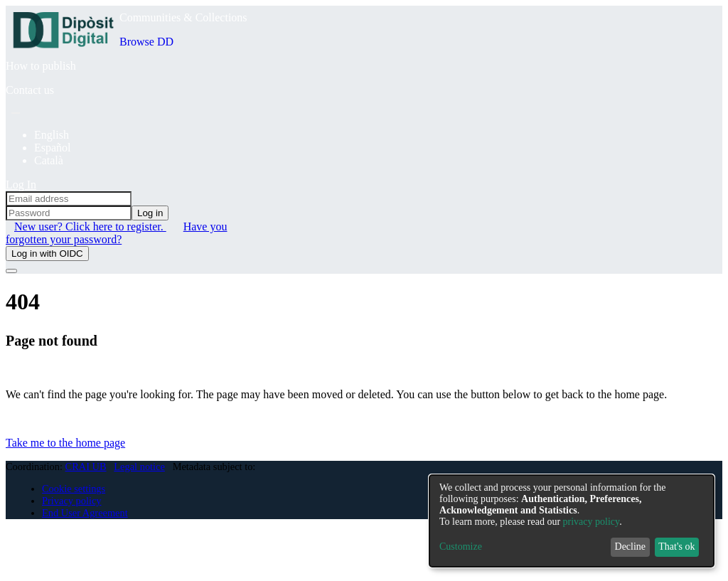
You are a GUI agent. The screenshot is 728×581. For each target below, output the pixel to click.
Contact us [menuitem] (30, 90)
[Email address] (69, 199)
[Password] (69, 213)
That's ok (676, 547)
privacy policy (591, 522)
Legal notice (139, 467)
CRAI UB (86, 467)
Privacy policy (72, 501)
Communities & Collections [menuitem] (183, 17)
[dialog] (572, 521)
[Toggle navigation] (11, 271)
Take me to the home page (65, 443)
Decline (631, 547)
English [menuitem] (52, 135)
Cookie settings (74, 489)
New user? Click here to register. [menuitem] (90, 226)
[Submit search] (16, 113)
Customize (461, 547)
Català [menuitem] (49, 160)
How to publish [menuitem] (41, 66)
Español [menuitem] (53, 148)
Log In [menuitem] (21, 185)
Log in (150, 213)
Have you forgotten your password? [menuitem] (116, 233)
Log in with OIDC (47, 254)
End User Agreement (85, 513)
